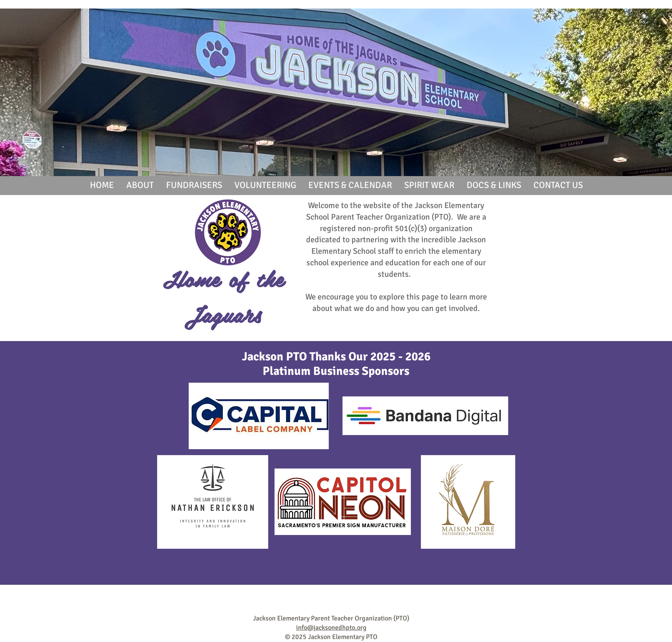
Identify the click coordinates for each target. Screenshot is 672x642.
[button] (140, 185)
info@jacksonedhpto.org (331, 628)
